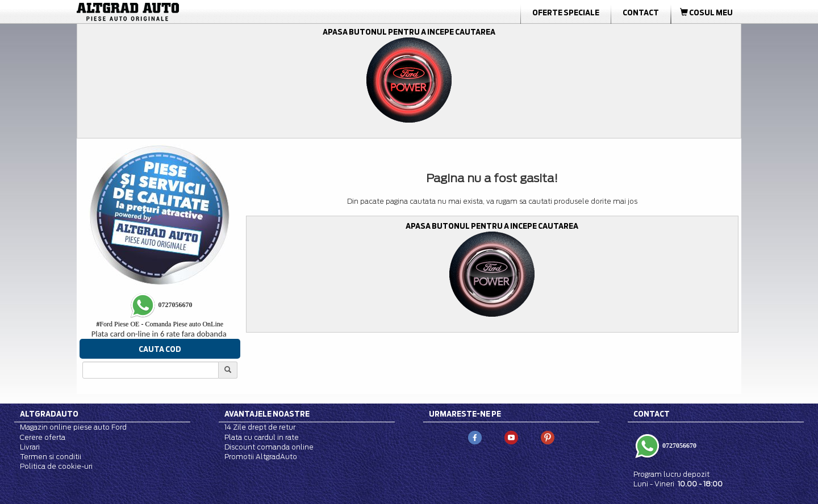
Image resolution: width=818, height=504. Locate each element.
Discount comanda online (269, 447)
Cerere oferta (43, 437)
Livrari (30, 447)
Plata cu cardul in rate (262, 437)
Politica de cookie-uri (56, 466)
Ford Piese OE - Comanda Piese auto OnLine (160, 324)
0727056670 (679, 445)
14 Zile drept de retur (260, 427)
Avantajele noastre (267, 414)
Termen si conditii (51, 457)
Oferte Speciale (566, 12)
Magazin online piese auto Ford (73, 427)
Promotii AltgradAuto (261, 457)
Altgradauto (49, 414)
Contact (641, 12)
